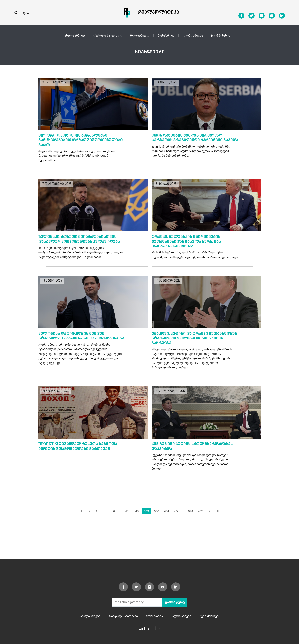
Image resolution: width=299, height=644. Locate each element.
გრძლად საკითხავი (107, 35)
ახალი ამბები (75, 35)
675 (201, 511)
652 (177, 511)
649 (146, 511)
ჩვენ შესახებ (221, 35)
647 (126, 511)
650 (157, 511)
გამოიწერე (175, 603)
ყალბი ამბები (193, 35)
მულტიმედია (140, 35)
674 (191, 511)
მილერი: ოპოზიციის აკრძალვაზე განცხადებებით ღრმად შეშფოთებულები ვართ (81, 141)
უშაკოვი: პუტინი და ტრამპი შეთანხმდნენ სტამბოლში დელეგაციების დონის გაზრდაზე (194, 339)
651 (167, 511)
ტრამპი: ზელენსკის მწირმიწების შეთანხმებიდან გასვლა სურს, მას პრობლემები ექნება (186, 242)
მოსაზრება (166, 35)
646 (116, 511)
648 (136, 511)
